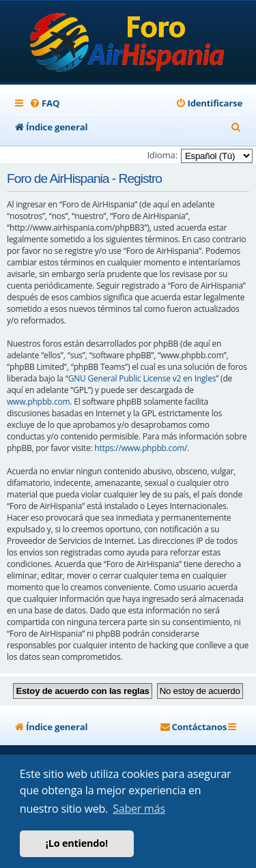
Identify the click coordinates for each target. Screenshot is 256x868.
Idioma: (162, 155)
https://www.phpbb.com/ (141, 448)
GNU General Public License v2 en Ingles (142, 378)
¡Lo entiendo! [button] (77, 843)
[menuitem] (44, 103)
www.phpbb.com (38, 402)
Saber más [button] (139, 809)
